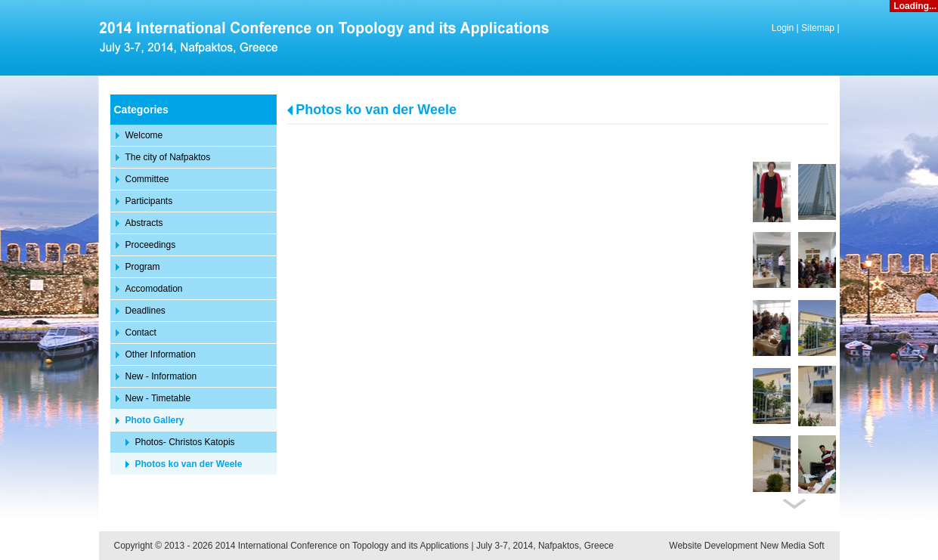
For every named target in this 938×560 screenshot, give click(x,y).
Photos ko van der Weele (376, 110)
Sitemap (818, 28)
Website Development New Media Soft (746, 546)
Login (783, 28)
